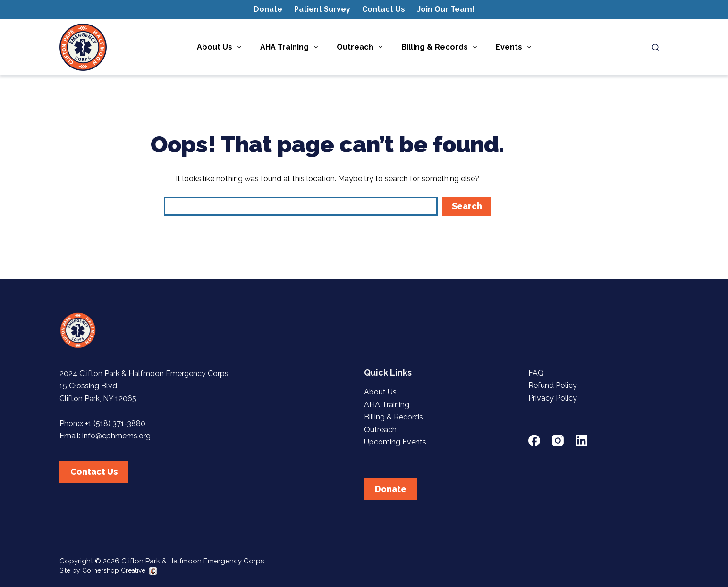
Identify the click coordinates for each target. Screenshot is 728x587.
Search (467, 206)
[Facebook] (534, 440)
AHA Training (291, 47)
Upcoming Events (395, 442)
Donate (268, 9)
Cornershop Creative (114, 570)
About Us (221, 47)
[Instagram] (558, 440)
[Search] (656, 47)
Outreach (361, 47)
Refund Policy (553, 385)
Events (515, 47)
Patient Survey (322, 9)
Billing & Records (441, 47)
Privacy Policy (553, 398)
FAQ (536, 373)
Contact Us (384, 9)
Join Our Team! (446, 9)
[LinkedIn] (581, 440)
